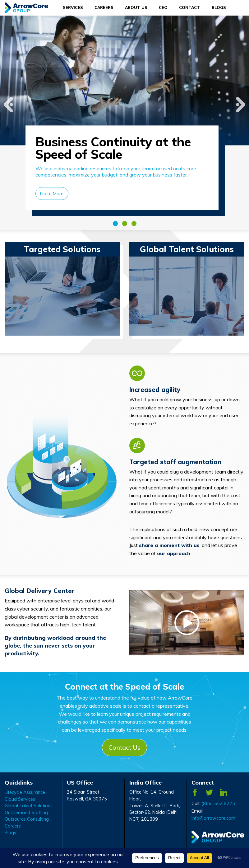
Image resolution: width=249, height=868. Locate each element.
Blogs (219, 7)
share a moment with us (169, 545)
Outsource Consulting (27, 819)
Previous (8, 98)
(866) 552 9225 (218, 804)
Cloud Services (20, 799)
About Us (136, 7)
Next (241, 98)
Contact (189, 7)
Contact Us (124, 747)
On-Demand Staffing (26, 813)
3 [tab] (134, 224)
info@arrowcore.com (213, 818)
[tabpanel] (124, 123)
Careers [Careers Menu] (104, 7)
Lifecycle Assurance (25, 792)
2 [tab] (125, 224)
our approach (174, 553)
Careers (13, 826)
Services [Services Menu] (73, 7)
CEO (163, 7)
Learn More (52, 194)
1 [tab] (115, 224)
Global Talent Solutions (29, 806)
